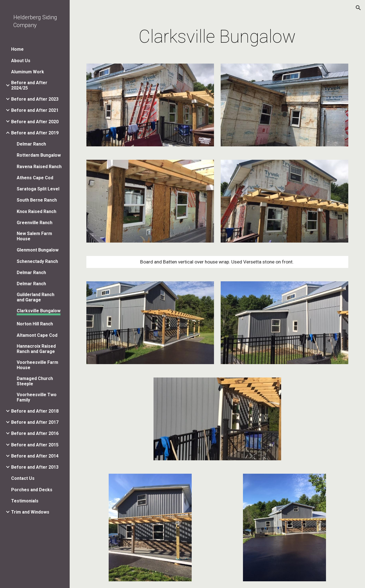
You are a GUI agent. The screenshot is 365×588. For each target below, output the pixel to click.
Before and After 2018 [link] (35, 411)
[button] (358, 8)
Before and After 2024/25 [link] (29, 85)
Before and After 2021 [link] (35, 110)
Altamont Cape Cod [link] (37, 335)
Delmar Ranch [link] (31, 144)
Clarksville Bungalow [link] (39, 311)
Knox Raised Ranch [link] (36, 211)
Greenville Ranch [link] (35, 223)
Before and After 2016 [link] (35, 433)
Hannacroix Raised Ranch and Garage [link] (36, 349)
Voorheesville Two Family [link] (37, 397)
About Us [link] (21, 61)
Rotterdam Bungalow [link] (39, 155)
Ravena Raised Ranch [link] (39, 167)
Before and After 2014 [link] (35, 456)
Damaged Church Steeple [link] (35, 381)
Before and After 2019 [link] (35, 133)
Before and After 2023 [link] (35, 99)
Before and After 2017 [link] (35, 422)
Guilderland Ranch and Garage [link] (36, 297)
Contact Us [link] (23, 478)
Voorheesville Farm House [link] (37, 365)
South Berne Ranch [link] (37, 200)
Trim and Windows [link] (30, 512)
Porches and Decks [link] (32, 490)
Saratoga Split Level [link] (38, 189)
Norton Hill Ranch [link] (35, 324)
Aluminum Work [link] (28, 72)
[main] (217, 37)
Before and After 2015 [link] (35, 445)
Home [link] (17, 49)
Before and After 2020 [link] (35, 122)
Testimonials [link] (25, 501)
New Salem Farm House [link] (34, 236)
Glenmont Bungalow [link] (38, 250)
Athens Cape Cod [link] (35, 178)
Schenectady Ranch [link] (37, 261)
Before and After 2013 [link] (35, 467)
